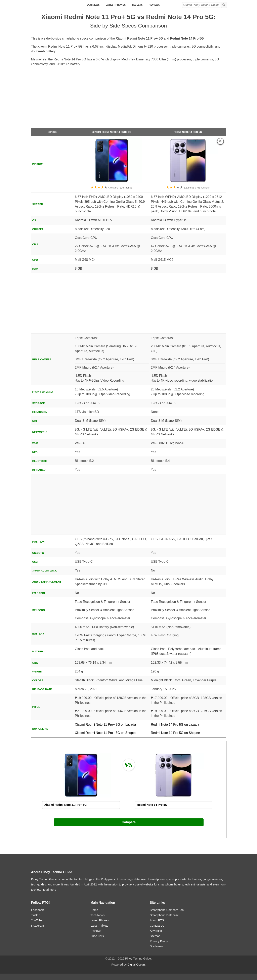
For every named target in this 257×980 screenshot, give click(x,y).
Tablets (137, 5)
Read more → (51, 890)
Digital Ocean (136, 965)
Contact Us (157, 926)
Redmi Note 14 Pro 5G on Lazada (188, 726)
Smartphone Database (164, 915)
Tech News (92, 5)
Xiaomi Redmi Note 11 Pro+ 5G (112, 132)
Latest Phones (116, 5)
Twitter (35, 915)
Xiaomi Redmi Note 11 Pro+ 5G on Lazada (112, 726)
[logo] (56, 5)
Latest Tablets (99, 926)
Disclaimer (156, 946)
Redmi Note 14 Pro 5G (188, 132)
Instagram (38, 926)
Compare (129, 822)
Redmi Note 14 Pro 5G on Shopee (175, 733)
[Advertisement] (129, 99)
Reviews (154, 5)
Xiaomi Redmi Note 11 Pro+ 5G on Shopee (106, 733)
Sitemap (155, 936)
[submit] (224, 5)
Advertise (156, 931)
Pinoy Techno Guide (57, 872)
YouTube (37, 920)
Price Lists (97, 936)
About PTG (157, 920)
